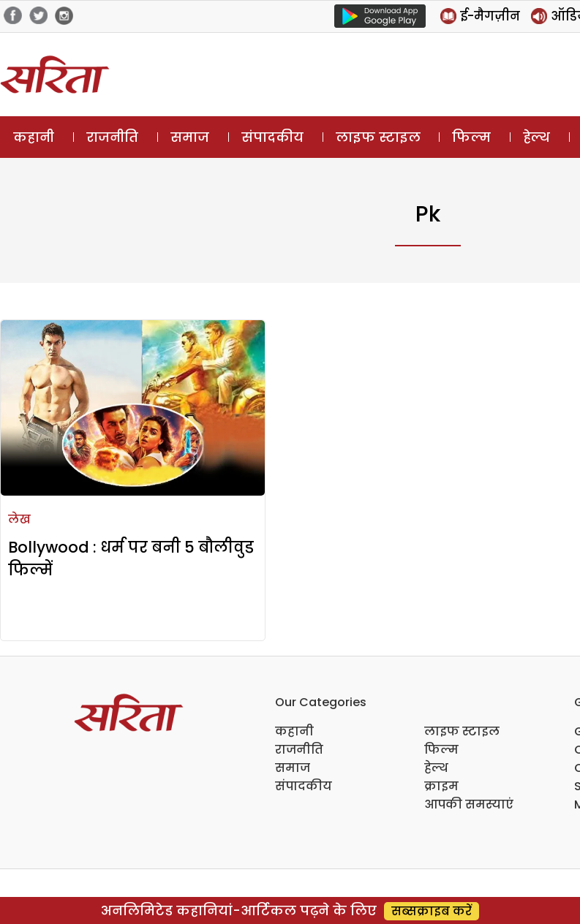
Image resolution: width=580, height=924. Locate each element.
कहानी (34, 137)
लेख (19, 519)
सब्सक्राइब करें (432, 911)
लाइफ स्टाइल (378, 137)
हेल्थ (536, 137)
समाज (190, 137)
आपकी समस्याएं (469, 804)
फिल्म (471, 137)
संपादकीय (272, 137)
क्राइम (441, 786)
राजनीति (112, 137)
